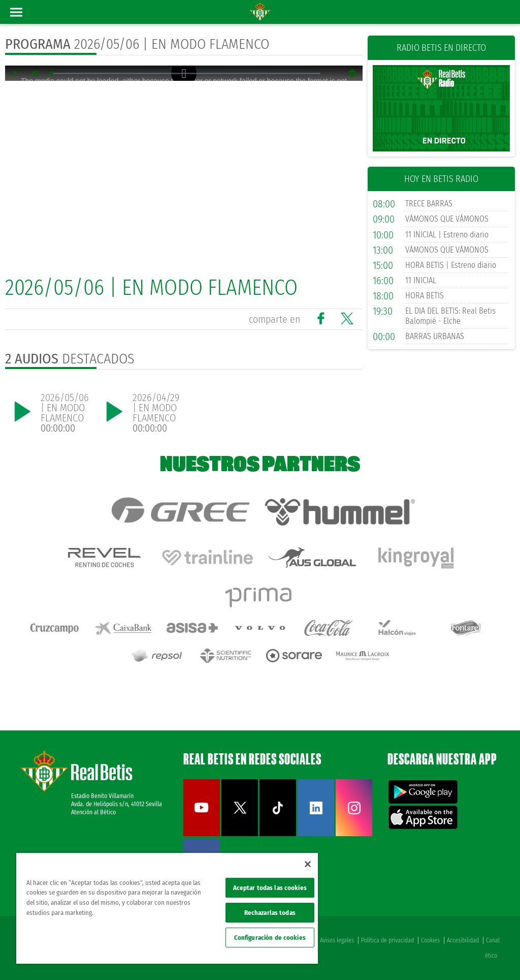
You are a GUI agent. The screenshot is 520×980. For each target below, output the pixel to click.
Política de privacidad (387, 940)
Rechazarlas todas (270, 913)
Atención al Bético (93, 812)
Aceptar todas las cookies (270, 888)
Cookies (430, 940)
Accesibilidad (463, 940)
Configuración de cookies (270, 938)
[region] (167, 908)
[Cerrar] (308, 864)
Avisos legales (337, 940)
